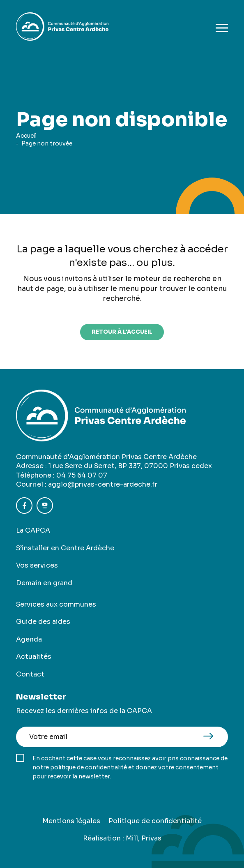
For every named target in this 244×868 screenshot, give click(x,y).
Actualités (34, 657)
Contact (30, 674)
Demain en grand (44, 583)
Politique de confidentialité (155, 821)
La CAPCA (33, 530)
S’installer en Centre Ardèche (65, 548)
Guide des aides (43, 622)
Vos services (37, 565)
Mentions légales (71, 821)
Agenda (29, 639)
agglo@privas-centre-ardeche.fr (103, 484)
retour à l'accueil (122, 332)
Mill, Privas (144, 838)
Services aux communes (56, 604)
